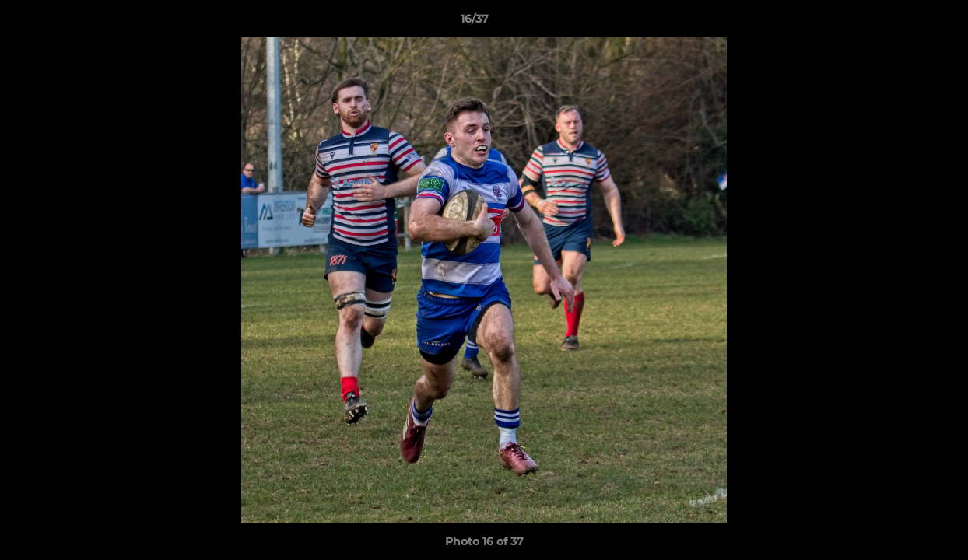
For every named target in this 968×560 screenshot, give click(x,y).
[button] (903, 23)
